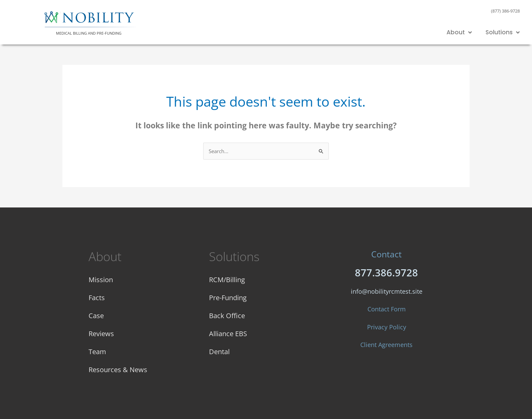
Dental (219, 351)
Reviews (101, 333)
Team (97, 351)
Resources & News (118, 369)
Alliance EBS (228, 333)
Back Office (227, 315)
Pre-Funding (228, 297)
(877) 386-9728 (505, 11)
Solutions (503, 32)
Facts (97, 297)
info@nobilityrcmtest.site (387, 291)
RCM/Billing (227, 279)
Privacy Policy (387, 327)
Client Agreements (386, 345)
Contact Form (387, 309)
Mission (101, 279)
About (459, 32)
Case (96, 315)
